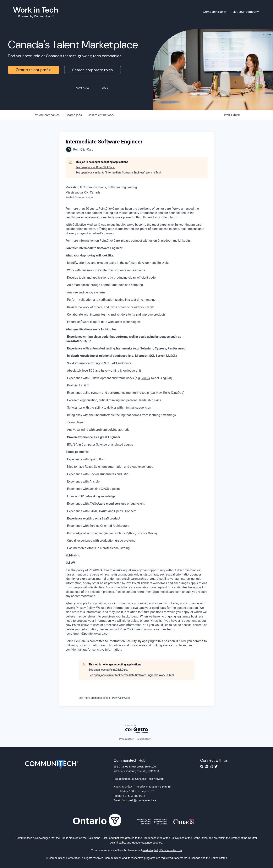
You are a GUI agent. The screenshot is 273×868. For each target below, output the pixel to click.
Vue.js (146, 378)
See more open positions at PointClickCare (104, 698)
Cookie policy (144, 739)
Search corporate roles (93, 70)
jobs (74, 115)
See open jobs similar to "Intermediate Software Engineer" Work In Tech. (119, 173)
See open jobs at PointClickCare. (95, 167)
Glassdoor (165, 241)
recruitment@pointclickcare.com (88, 634)
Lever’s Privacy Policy (80, 608)
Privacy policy (126, 739)
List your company (246, 12)
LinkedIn (184, 241)
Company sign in (215, 12)
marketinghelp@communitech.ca (162, 850)
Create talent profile (34, 70)
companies (47, 115)
